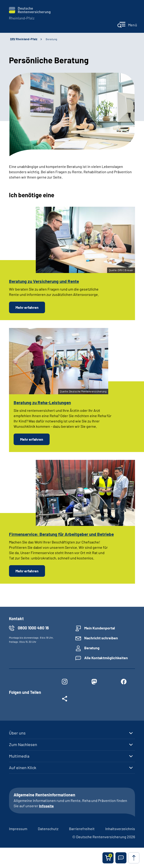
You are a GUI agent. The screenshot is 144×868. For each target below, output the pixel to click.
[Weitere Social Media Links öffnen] (65, 700)
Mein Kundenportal (100, 628)
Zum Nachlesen (23, 744)
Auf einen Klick (23, 768)
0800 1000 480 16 (33, 628)
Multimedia (19, 756)
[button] (121, 858)
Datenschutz (48, 829)
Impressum (18, 829)
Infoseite (46, 806)
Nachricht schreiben (101, 638)
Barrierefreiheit (82, 829)
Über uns (17, 733)
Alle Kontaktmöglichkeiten (106, 658)
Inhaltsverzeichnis (120, 829)
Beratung (51, 39)
